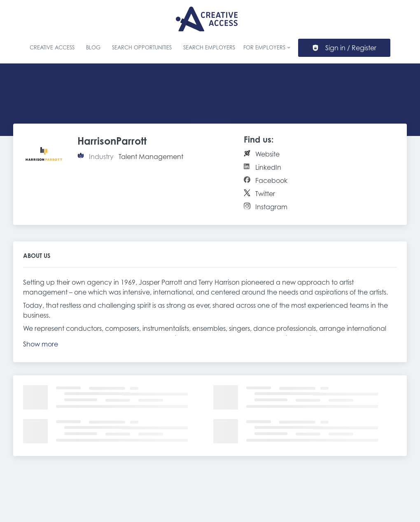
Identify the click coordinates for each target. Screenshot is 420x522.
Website (267, 154)
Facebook (271, 180)
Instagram (271, 207)
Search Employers (209, 48)
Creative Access (52, 48)
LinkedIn (268, 167)
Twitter (265, 194)
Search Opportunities (142, 48)
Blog (93, 48)
